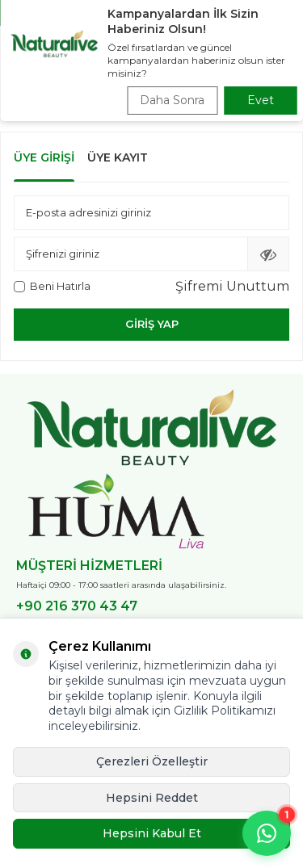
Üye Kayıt (118, 157)
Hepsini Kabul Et (152, 833)
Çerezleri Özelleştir (152, 761)
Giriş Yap (152, 324)
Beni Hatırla (52, 286)
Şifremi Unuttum (232, 286)
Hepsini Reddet (152, 798)
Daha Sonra (172, 100)
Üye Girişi (44, 157)
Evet (261, 100)
